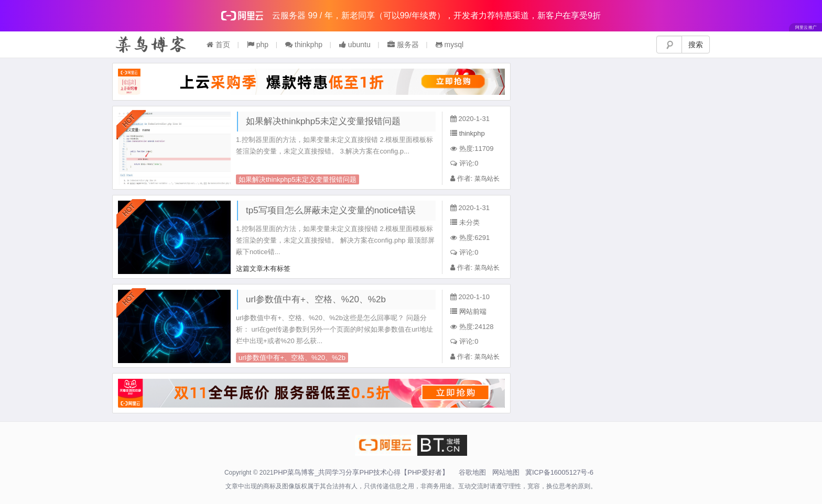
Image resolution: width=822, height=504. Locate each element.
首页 (218, 45)
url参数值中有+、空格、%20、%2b (316, 299)
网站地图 (506, 472)
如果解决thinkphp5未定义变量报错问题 (323, 121)
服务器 (403, 45)
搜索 (696, 45)
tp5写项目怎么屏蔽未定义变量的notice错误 (331, 210)
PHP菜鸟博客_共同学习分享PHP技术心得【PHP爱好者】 (361, 472)
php (258, 45)
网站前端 (473, 311)
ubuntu (355, 45)
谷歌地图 (472, 472)
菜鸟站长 (487, 179)
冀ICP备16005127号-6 (559, 472)
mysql (450, 45)
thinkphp (304, 45)
